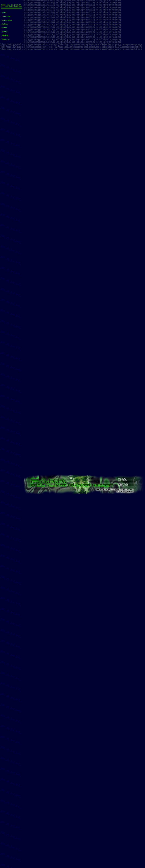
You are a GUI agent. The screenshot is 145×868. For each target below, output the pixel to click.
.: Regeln (4, 32)
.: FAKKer (5, 24)
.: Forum (4, 28)
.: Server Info (6, 16)
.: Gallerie (5, 35)
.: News (4, 13)
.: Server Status (7, 20)
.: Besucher (5, 39)
